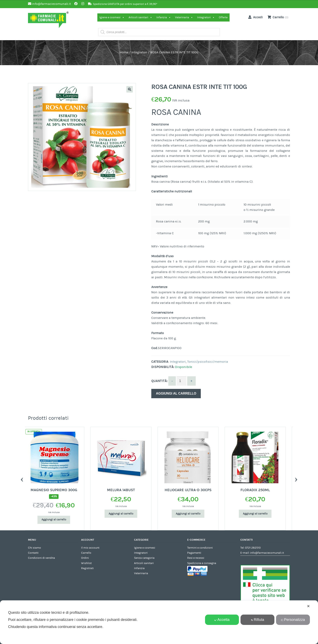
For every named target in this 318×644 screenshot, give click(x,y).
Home (124, 52)
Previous (22, 479)
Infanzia (164, 17)
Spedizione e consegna (202, 563)
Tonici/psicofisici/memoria (208, 362)
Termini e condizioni (200, 548)
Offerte (223, 17)
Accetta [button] (222, 620)
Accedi (255, 17)
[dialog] (159, 622)
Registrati (87, 568)
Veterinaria (184, 17)
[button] (130, 89)
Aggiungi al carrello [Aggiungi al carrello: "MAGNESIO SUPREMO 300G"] (59, 520)
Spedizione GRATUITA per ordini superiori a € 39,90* (125, 4)
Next (296, 479)
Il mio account (90, 548)
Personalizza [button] (293, 620)
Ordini (85, 558)
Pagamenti (194, 553)
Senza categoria (144, 558)
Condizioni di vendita (41, 558)
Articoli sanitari (140, 17)
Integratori (206, 17)
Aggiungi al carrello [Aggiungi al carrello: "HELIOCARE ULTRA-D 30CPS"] (193, 514)
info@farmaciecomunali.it (267, 553)
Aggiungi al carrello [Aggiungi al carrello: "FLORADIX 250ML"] (260, 514)
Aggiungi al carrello (176, 393)
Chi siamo (34, 548)
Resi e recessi (196, 558)
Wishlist (86, 563)
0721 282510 (253, 548)
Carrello (86, 553)
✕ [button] (308, 606)
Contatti (33, 553)
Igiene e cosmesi (112, 17)
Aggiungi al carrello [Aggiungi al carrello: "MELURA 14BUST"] (126, 514)
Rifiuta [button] (257, 620)
